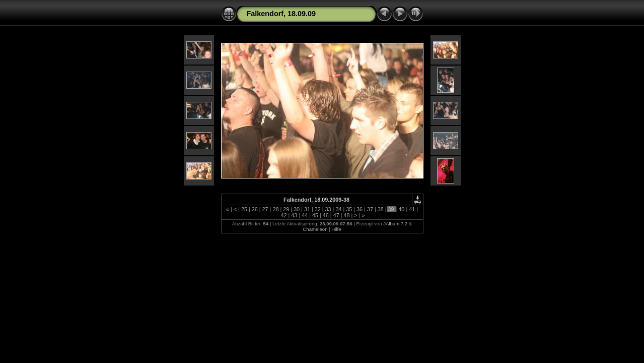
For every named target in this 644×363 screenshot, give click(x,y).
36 (360, 209)
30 (297, 209)
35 (349, 209)
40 (401, 209)
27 (265, 209)
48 (347, 215)
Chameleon (315, 229)
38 (381, 209)
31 (307, 209)
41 (412, 209)
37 (370, 209)
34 (338, 209)
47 (336, 215)
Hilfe (336, 229)
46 (326, 215)
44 (305, 215)
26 (255, 209)
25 (244, 209)
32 (318, 209)
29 (286, 209)
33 (328, 209)
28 (275, 209)
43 (294, 215)
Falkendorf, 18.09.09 (281, 14)
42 (284, 215)
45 (315, 215)
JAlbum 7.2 (395, 224)
